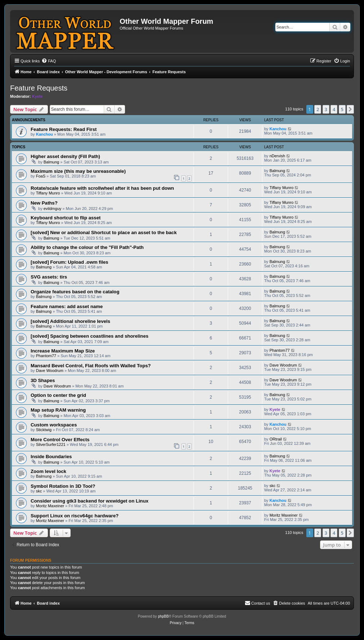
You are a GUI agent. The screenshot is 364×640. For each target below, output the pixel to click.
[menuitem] (49, 61)
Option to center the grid (58, 395)
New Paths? (44, 203)
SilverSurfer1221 (51, 444)
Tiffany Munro (48, 193)
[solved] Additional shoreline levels (70, 321)
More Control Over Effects (60, 440)
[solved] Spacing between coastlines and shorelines (90, 336)
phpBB (163, 616)
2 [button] (318, 109)
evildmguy (53, 209)
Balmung (51, 162)
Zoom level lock (48, 471)
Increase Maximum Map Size (63, 351)
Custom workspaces (54, 425)
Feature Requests (39, 88)
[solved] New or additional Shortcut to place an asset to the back (104, 233)
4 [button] (334, 109)
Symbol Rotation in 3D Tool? (63, 486)
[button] (350, 109)
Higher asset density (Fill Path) (65, 156)
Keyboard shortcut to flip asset (66, 218)
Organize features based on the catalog (75, 292)
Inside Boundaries (51, 457)
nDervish (277, 156)
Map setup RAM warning (58, 410)
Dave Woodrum (50, 371)
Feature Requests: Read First (64, 129)
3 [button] (326, 109)
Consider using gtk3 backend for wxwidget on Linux (90, 501)
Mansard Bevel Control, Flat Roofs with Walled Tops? (91, 366)
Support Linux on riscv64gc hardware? (75, 516)
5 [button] (342, 109)
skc (39, 491)
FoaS (41, 176)
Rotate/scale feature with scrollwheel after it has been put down (102, 188)
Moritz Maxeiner (50, 506)
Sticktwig (44, 430)
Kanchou (45, 134)
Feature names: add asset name (67, 306)
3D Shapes (43, 380)
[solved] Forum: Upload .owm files (69, 262)
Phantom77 (46, 356)
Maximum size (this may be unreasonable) (78, 171)
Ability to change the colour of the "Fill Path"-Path (87, 247)
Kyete (37, 96)
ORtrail (276, 439)
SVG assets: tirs (49, 277)
